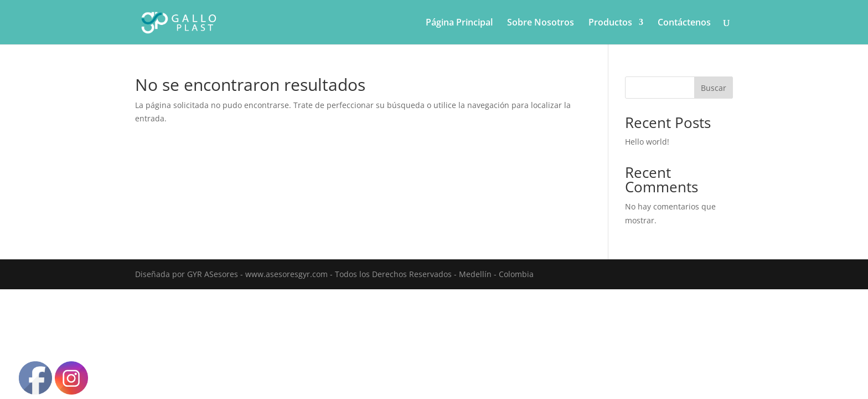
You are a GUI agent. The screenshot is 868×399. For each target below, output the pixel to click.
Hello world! (647, 142)
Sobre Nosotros (541, 23)
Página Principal (459, 23)
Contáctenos (684, 23)
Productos (610, 23)
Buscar (714, 88)
